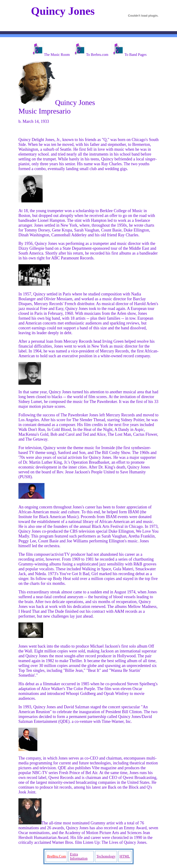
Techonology (106, 856)
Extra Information (79, 856)
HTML (125, 856)
